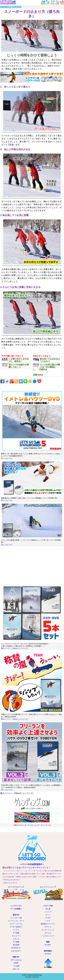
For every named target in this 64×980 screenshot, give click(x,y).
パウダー (48, 918)
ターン (48, 915)
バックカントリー (48, 936)
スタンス (16, 939)
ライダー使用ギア (16, 927)
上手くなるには (16, 960)
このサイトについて (10, 883)
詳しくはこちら (7, 458)
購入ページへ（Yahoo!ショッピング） (15, 648)
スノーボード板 (16, 918)
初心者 (48, 909)
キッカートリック (48, 930)
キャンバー (16, 936)
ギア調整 (16, 933)
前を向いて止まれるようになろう (47, 360)
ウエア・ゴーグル (16, 924)
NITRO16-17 (16, 948)
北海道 (16, 963)
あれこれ (16, 969)
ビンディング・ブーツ (16, 921)
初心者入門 (17, 7)
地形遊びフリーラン (48, 924)
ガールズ (48, 933)
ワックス (16, 930)
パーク (48, 921)
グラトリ (48, 927)
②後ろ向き (38, 375)
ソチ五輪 (16, 966)
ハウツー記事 (6, 7)
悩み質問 (16, 945)
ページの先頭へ (16, 909)
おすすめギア (16, 951)
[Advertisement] (32, 565)
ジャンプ (48, 912)
